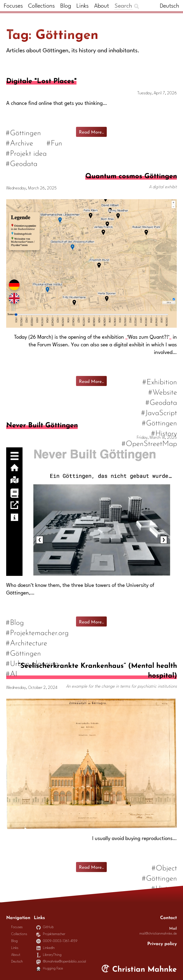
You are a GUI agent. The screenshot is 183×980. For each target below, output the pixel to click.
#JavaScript (159, 412)
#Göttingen (24, 132)
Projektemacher (51, 934)
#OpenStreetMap (149, 443)
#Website (163, 391)
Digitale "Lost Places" (41, 80)
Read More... (91, 131)
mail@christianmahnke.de (158, 934)
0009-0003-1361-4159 (57, 941)
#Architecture (27, 642)
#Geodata (22, 163)
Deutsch (170, 6)
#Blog (15, 622)
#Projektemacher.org (37, 632)
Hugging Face (50, 969)
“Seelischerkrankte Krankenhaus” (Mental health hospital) (97, 669)
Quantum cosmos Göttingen (131, 175)
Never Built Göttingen (42, 424)
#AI (12, 673)
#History (164, 432)
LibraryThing (49, 955)
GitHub (45, 927)
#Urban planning (32, 663)
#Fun (55, 142)
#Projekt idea (26, 153)
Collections (41, 6)
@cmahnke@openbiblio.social (61, 962)
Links (83, 6)
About (102, 6)
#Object (164, 867)
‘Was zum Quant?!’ (148, 337)
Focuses (13, 6)
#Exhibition (160, 381)
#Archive (20, 142)
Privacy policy (162, 943)
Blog (66, 6)
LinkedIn (46, 948)
